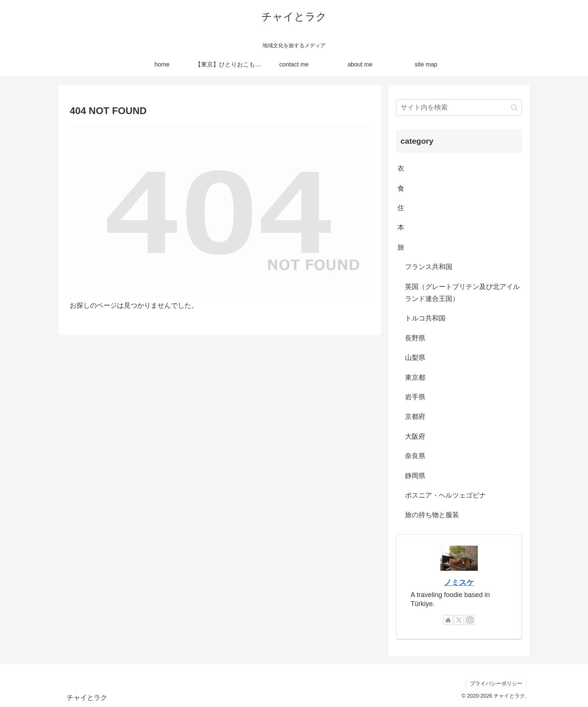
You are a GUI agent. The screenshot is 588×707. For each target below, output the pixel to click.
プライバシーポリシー (496, 683)
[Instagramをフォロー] (470, 620)
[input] (459, 108)
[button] (514, 108)
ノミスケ (459, 582)
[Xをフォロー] (459, 620)
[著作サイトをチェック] (448, 620)
